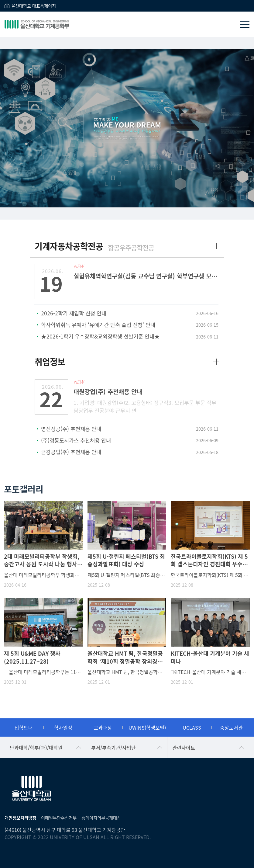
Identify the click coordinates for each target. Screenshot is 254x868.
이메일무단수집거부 (59, 818)
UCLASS (192, 727)
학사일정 (63, 727)
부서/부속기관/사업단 (113, 748)
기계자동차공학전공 (69, 246)
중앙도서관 (231, 727)
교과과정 (103, 727)
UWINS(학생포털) (147, 727)
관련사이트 (184, 748)
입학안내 (24, 727)
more (216, 246)
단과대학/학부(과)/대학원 (36, 748)
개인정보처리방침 (20, 818)
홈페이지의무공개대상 (101, 818)
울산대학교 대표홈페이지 (34, 6)
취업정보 (50, 362)
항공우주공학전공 (131, 247)
